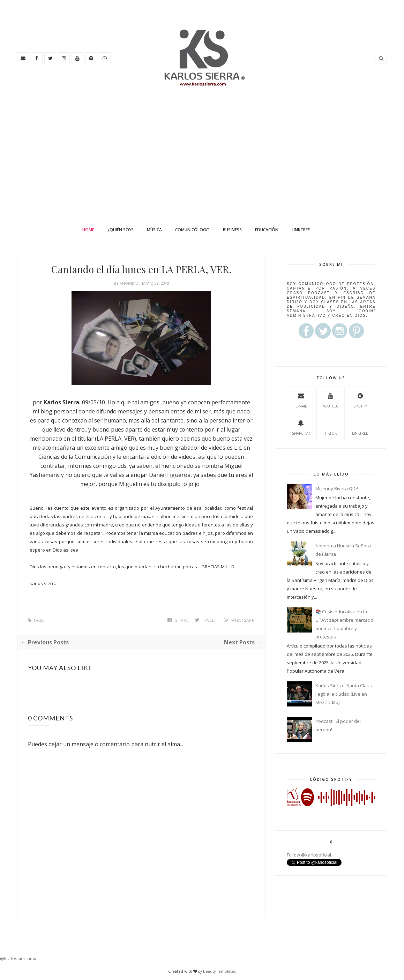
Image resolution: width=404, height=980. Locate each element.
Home (88, 230)
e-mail (301, 399)
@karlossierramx (18, 958)
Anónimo (130, 283)
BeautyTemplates (219, 971)
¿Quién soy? (121, 230)
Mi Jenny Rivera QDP (337, 488)
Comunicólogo (192, 230)
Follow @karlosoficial (309, 855)
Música (154, 230)
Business (232, 230)
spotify (360, 399)
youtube (331, 399)
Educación (267, 230)
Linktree (301, 230)
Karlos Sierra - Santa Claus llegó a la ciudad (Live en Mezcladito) (344, 694)
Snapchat (301, 427)
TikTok (331, 427)
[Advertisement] (202, 169)
